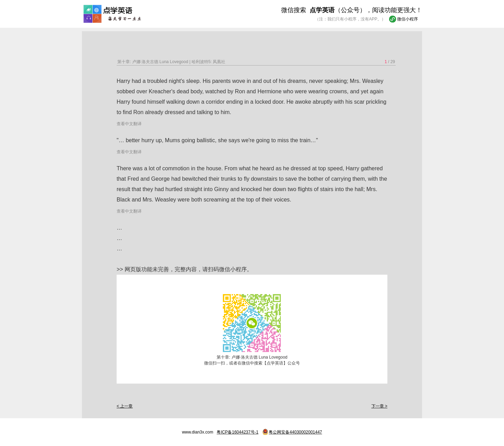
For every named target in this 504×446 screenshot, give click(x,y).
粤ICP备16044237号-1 (237, 432)
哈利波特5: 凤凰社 (208, 62)
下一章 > (379, 406)
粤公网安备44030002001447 (295, 432)
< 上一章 (125, 406)
